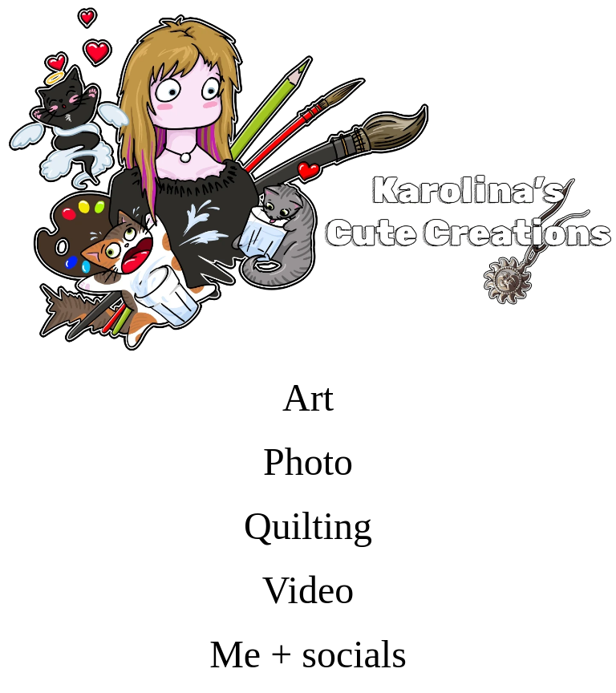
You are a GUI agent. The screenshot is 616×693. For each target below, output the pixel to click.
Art (308, 397)
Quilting (308, 526)
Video (308, 590)
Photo (308, 462)
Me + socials (308, 654)
